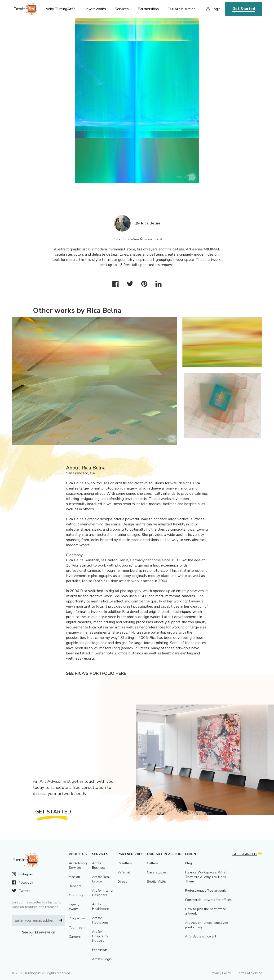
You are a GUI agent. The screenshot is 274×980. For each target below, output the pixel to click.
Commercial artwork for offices (208, 900)
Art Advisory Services (78, 865)
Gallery (152, 863)
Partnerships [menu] (148, 9)
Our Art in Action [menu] (181, 9)
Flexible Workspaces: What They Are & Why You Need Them (206, 877)
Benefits (75, 886)
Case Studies (157, 872)
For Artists (100, 950)
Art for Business (99, 865)
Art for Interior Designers (103, 893)
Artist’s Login (102, 959)
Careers (75, 937)
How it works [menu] (95, 9)
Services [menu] (122, 9)
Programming (79, 918)
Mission (74, 877)
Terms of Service (249, 973)
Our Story (76, 895)
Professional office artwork (205, 891)
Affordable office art (201, 936)
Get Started (244, 9)
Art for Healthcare (100, 907)
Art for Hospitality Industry (100, 936)
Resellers (125, 863)
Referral (124, 872)
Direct (122, 882)
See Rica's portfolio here (96, 673)
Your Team (77, 927)
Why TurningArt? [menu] (60, 9)
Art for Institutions (100, 920)
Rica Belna (151, 223)
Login (216, 9)
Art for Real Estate (101, 879)
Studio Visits (156, 882)
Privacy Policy (221, 973)
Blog (188, 863)
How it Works (74, 907)
